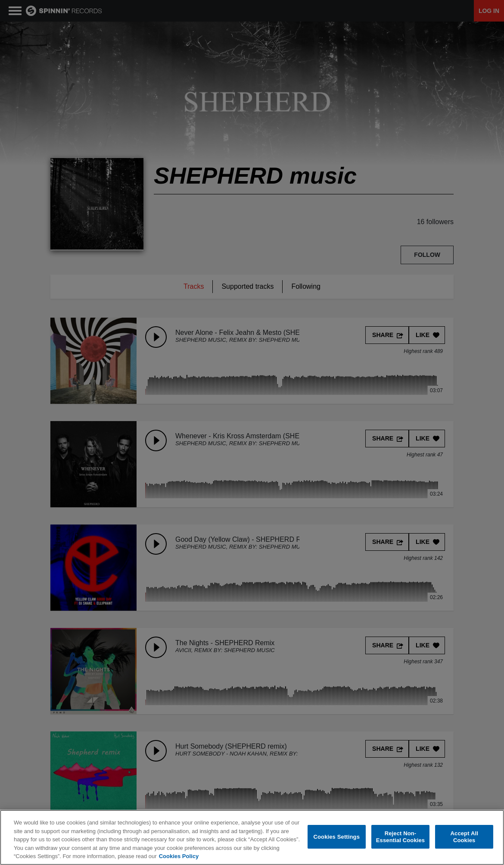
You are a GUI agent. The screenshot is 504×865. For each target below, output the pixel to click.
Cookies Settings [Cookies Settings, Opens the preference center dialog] (337, 837)
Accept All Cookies (464, 837)
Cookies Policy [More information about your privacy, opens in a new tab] (179, 857)
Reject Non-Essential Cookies (400, 837)
